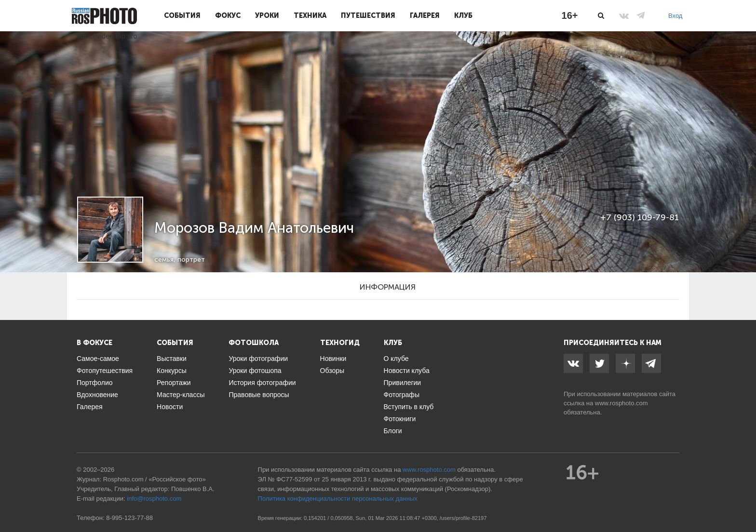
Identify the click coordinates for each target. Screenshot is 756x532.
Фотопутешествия (105, 371)
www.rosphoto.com (621, 403)
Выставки (172, 359)
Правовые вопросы (259, 395)
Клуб (463, 15)
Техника (310, 15)
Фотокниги (400, 419)
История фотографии (262, 383)
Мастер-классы (181, 395)
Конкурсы (172, 371)
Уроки (267, 15)
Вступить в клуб (409, 407)
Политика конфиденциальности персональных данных (338, 499)
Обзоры (332, 371)
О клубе (396, 359)
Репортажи (174, 383)
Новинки (333, 359)
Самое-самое (98, 359)
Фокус (228, 15)
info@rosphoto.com (154, 499)
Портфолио (95, 383)
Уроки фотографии (258, 359)
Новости (170, 407)
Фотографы (402, 395)
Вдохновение (97, 395)
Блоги (393, 431)
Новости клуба (407, 371)
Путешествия (368, 15)
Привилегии (403, 383)
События (182, 15)
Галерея (425, 15)
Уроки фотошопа (255, 371)
